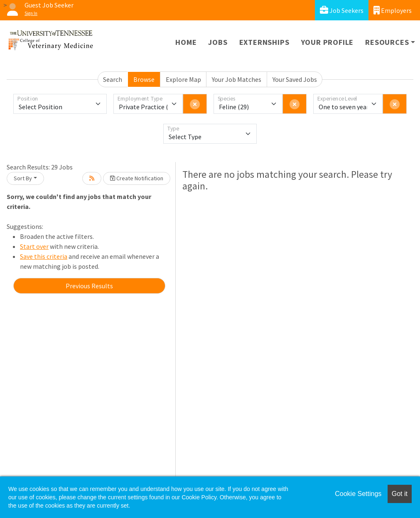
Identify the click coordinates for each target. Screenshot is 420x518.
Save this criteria (44, 256)
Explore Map (183, 79)
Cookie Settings (358, 494)
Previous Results (89, 286)
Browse (144, 79)
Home (186, 42)
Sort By (23, 178)
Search (113, 79)
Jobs (218, 42)
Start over (34, 246)
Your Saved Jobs (295, 79)
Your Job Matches (237, 79)
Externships (264, 42)
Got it (400, 494)
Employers (393, 10)
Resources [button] (387, 42)
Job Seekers (342, 10)
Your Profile (328, 42)
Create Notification (137, 178)
